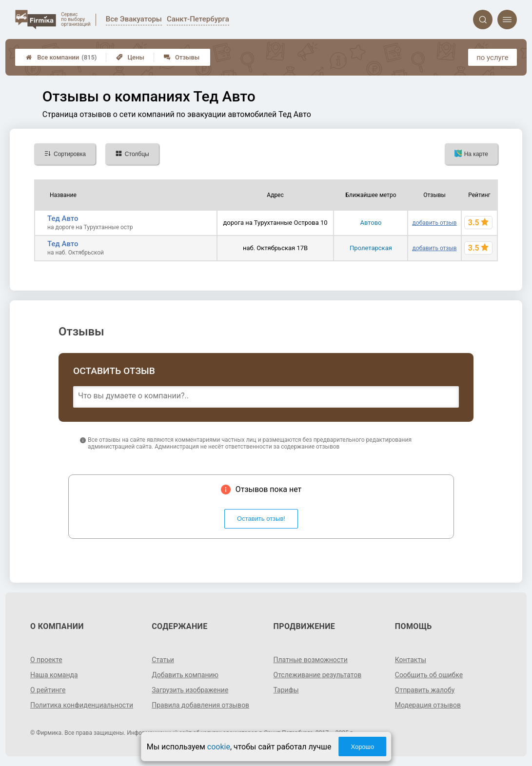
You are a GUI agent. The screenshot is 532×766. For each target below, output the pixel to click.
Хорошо (362, 747)
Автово (371, 223)
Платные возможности (311, 660)
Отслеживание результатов (318, 675)
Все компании (61, 57)
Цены (130, 57)
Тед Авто (63, 218)
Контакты (411, 660)
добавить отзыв (435, 223)
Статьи (163, 660)
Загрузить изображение (190, 690)
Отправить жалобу (425, 690)
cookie (219, 747)
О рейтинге (48, 690)
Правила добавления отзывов (200, 705)
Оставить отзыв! (261, 519)
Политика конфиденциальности (82, 705)
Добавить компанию (185, 675)
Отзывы (182, 57)
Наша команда (54, 675)
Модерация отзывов (428, 705)
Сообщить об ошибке (429, 675)
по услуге (493, 58)
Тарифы (286, 690)
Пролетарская (371, 248)
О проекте (46, 660)
